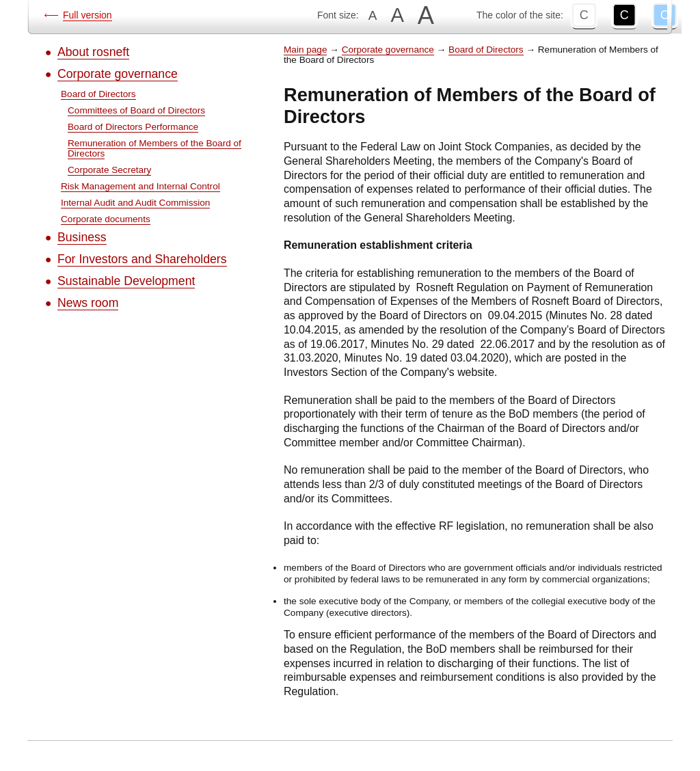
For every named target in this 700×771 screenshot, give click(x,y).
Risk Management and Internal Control (140, 186)
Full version (87, 15)
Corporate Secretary (109, 170)
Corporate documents (106, 219)
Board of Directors (98, 94)
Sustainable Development (126, 281)
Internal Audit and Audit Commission (135, 203)
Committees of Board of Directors (136, 110)
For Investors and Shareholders (142, 259)
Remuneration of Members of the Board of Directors (154, 148)
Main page (305, 50)
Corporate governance (118, 74)
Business (82, 237)
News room (88, 303)
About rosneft (93, 52)
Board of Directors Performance (133, 127)
